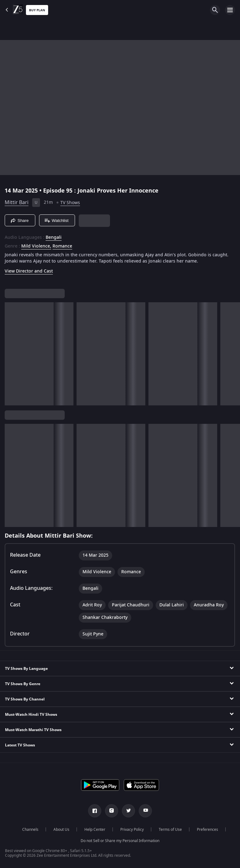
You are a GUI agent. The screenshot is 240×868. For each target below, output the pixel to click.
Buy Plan (37, 10)
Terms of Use (170, 830)
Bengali (54, 238)
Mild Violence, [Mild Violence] (36, 246)
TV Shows (70, 203)
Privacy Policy (132, 830)
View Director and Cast (29, 271)
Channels (30, 830)
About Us (61, 830)
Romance (62, 246)
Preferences (207, 830)
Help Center (95, 830)
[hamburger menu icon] (230, 10)
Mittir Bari (17, 203)
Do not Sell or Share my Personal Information (120, 841)
